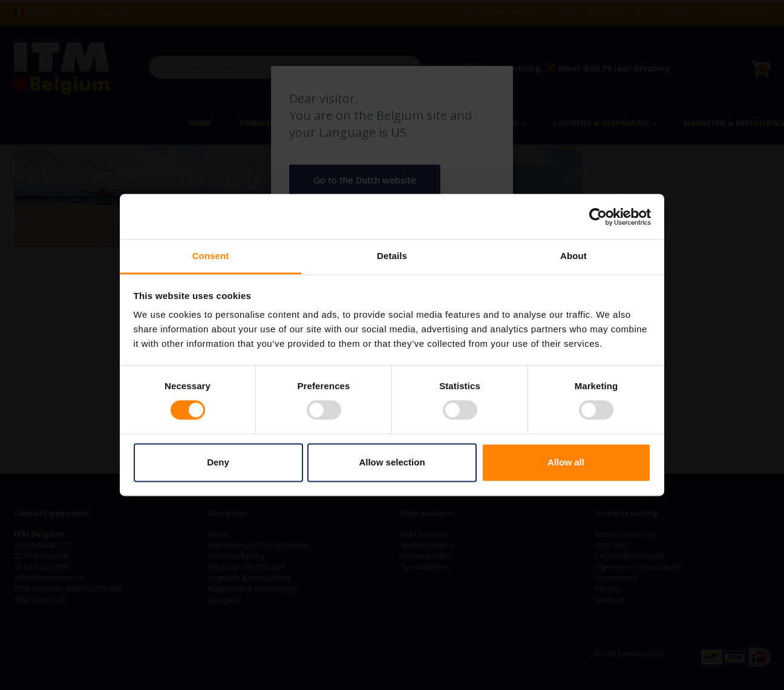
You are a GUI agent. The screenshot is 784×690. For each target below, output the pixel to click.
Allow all (566, 462)
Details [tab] (392, 256)
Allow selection (392, 462)
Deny (218, 462)
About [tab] (573, 256)
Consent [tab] (211, 256)
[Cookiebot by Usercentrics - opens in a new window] (598, 217)
